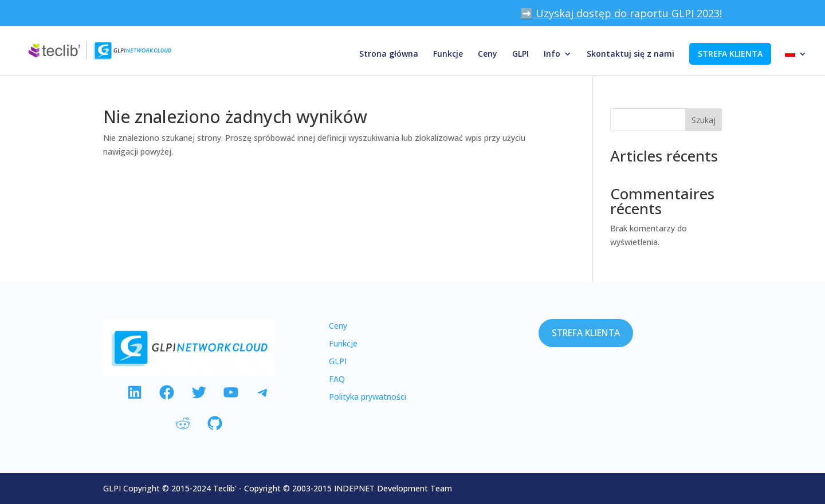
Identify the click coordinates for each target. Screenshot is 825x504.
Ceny (488, 54)
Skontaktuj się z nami (630, 54)
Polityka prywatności (368, 397)
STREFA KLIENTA (730, 54)
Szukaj (704, 120)
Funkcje (448, 54)
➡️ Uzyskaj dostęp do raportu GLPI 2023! (621, 14)
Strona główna (389, 54)
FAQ (337, 379)
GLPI (520, 54)
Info (552, 54)
